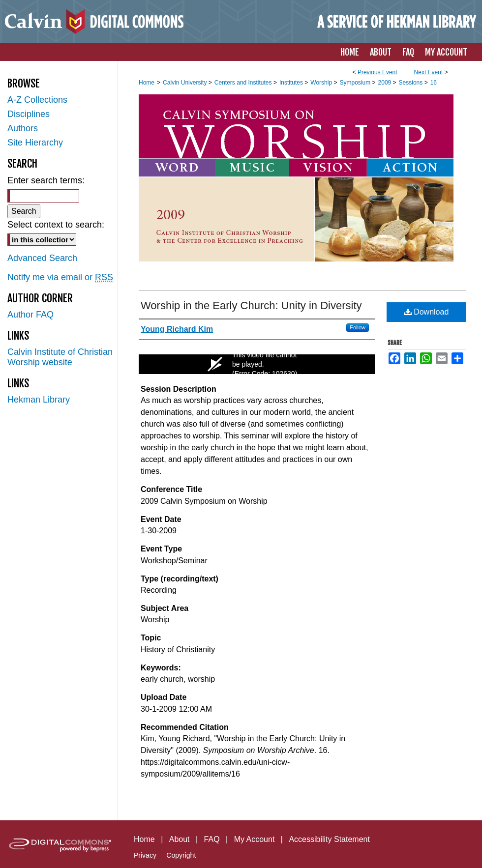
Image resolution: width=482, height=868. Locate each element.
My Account (255, 839)
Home (147, 83)
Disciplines (29, 114)
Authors (23, 128)
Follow (358, 327)
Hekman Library (39, 400)
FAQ (212, 839)
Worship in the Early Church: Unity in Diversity (251, 305)
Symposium (356, 83)
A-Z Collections (37, 100)
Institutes (292, 83)
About (180, 839)
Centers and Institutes (244, 83)
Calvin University (186, 83)
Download (427, 312)
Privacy (145, 855)
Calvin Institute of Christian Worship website (60, 357)
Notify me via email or (60, 277)
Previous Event (377, 72)
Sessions (412, 83)
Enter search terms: (46, 180)
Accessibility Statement (329, 839)
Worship (322, 83)
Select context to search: (56, 225)
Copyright (181, 855)
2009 (386, 83)
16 (434, 83)
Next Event (429, 72)
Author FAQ (30, 315)
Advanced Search (42, 258)
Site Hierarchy (35, 143)
